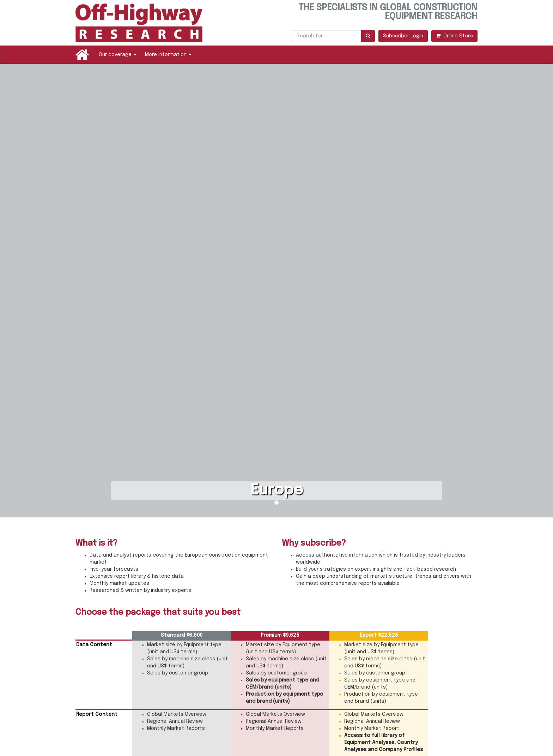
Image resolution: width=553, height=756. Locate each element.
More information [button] (168, 55)
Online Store (454, 36)
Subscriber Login (403, 36)
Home (82, 55)
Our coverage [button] (118, 55)
